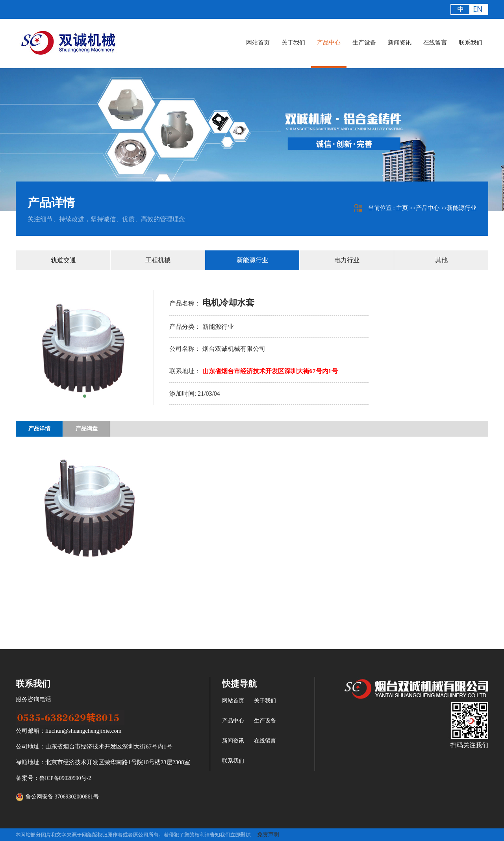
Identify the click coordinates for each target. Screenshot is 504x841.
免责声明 (268, 835)
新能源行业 (462, 208)
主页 (402, 208)
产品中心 (428, 208)
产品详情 (39, 429)
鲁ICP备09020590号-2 (65, 778)
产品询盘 (87, 429)
